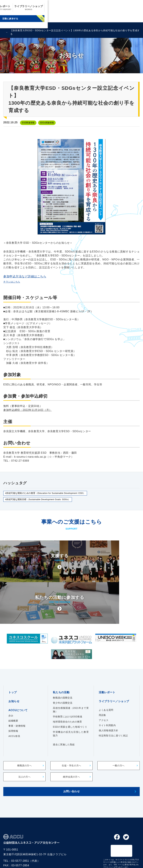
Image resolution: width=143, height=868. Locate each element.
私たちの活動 (77, 8)
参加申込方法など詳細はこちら (25, 277)
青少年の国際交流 (63, 672)
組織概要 (13, 690)
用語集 (102, 684)
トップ (13, 662)
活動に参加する (106, 19)
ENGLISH (10, 26)
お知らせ (42, 8)
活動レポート (98, 8)
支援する (38, 19)
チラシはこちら (13, 282)
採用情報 (13, 700)
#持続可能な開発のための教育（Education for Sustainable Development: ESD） (50, 494)
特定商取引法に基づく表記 (113, 705)
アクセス (104, 690)
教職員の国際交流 (63, 667)
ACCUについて (58, 8)
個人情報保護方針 (108, 700)
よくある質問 (106, 679)
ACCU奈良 (14, 705)
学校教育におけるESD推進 (68, 686)
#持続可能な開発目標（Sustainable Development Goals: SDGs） (41, 501)
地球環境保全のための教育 (67, 691)
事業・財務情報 (17, 695)
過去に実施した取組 (64, 714)
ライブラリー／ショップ (125, 8)
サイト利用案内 (107, 695)
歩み (11, 685)
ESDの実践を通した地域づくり (70, 696)
